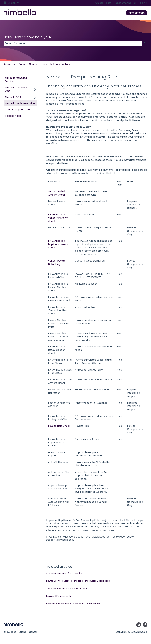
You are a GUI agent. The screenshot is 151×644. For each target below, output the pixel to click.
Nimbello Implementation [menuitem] (20, 103)
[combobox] (73, 43)
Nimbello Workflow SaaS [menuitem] (16, 89)
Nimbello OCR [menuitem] (13, 97)
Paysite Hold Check (59, 426)
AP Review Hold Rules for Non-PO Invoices (67, 589)
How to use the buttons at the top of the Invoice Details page (78, 581)
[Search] (145, 43)
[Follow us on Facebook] (145, 625)
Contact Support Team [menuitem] (19, 110)
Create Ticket (103, 3)
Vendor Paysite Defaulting (57, 262)
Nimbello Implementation (57, 64)
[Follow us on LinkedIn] (139, 625)
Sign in (144, 3)
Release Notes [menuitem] (13, 116)
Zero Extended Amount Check (57, 193)
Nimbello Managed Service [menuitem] (16, 80)
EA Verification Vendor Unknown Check (58, 218)
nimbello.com (137, 13)
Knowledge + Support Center (20, 64)
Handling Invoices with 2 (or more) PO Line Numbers (73, 604)
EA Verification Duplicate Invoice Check (58, 244)
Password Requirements (59, 596)
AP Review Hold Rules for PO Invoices (65, 573)
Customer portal (126, 3)
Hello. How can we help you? (28, 37)
